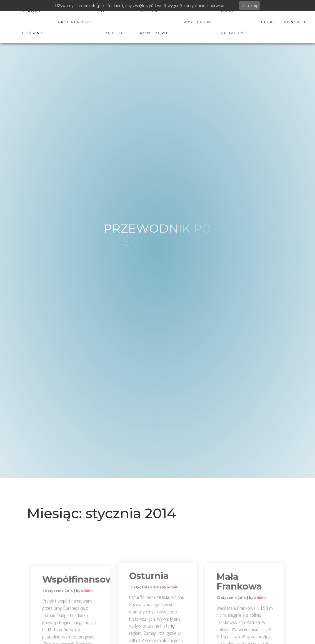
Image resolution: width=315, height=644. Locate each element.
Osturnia (149, 609)
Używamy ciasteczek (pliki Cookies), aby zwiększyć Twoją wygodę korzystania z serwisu (140, 5)
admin (87, 628)
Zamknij (249, 5)
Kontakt (295, 22)
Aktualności (75, 22)
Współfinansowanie (88, 616)
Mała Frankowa (239, 615)
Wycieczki (198, 22)
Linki (268, 22)
